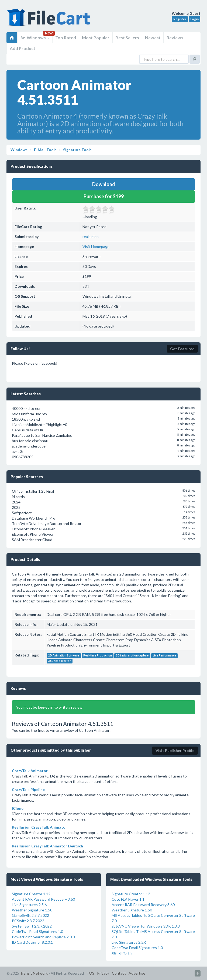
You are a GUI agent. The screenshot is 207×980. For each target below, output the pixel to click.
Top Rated (66, 38)
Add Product (23, 48)
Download (104, 184)
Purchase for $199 (104, 196)
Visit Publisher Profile (175, 750)
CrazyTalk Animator (30, 771)
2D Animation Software (64, 655)
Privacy (103, 973)
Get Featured (182, 349)
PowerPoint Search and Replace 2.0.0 (43, 937)
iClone (18, 808)
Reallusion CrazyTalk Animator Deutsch (47, 846)
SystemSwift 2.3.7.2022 (32, 926)
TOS (90, 973)
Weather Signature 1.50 (32, 910)
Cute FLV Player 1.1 (128, 899)
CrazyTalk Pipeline (28, 789)
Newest (153, 38)
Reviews (175, 38)
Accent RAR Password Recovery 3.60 (43, 899)
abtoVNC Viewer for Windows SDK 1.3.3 (146, 926)
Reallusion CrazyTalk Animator (39, 827)
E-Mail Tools (45, 150)
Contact (119, 973)
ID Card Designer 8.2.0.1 (32, 942)
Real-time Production (98, 655)
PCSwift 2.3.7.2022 (28, 921)
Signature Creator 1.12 (31, 894)
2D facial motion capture (132, 655)
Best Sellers (127, 38)
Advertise (137, 973)
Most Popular (96, 38)
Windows (35, 38)
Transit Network (34, 973)
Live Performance (164, 655)
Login (194, 19)
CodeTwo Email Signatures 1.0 (37, 931)
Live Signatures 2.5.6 (29, 905)
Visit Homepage (96, 246)
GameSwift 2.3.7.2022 (30, 915)
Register (180, 19)
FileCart (50, 20)
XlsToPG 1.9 (122, 953)
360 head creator (59, 661)
